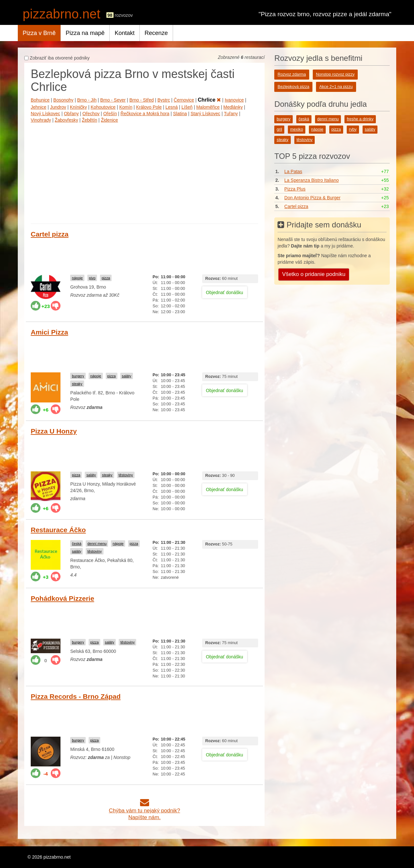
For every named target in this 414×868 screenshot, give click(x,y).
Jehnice (38, 107)
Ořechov (91, 114)
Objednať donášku (225, 292)
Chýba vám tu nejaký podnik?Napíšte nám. (145, 811)
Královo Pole (149, 107)
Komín (126, 107)
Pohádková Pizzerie (62, 598)
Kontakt (125, 33)
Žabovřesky (66, 120)
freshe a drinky (360, 119)
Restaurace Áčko (58, 530)
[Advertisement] (144, 172)
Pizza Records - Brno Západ (76, 696)
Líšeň (187, 107)
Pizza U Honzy (54, 431)
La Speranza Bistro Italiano (311, 180)
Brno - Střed (142, 100)
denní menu (97, 544)
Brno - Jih (87, 100)
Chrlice (210, 100)
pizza (106, 278)
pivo (92, 278)
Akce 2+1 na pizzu (336, 87)
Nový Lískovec (45, 114)
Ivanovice (234, 100)
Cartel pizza (50, 234)
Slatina (180, 114)
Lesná (171, 107)
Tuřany (231, 114)
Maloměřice (208, 107)
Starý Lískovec (205, 114)
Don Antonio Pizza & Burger (312, 198)
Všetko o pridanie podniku (314, 274)
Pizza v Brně (39, 33)
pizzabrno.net (61, 14)
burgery (78, 376)
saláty (127, 376)
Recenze (156, 33)
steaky (77, 384)
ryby (353, 129)
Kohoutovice (103, 107)
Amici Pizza (49, 332)
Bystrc (164, 100)
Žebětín (89, 120)
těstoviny (126, 475)
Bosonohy (63, 100)
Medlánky (233, 107)
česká (76, 544)
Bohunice (40, 100)
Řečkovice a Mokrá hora (145, 114)
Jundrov (58, 107)
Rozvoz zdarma (292, 74)
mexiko (297, 129)
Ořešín (110, 114)
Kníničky (78, 107)
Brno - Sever (113, 100)
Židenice (109, 120)
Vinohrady (41, 120)
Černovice (184, 100)
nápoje (77, 278)
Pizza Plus (295, 189)
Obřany (71, 114)
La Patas (293, 171)
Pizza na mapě (85, 33)
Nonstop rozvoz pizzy (335, 74)
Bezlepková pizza (293, 87)
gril (279, 129)
